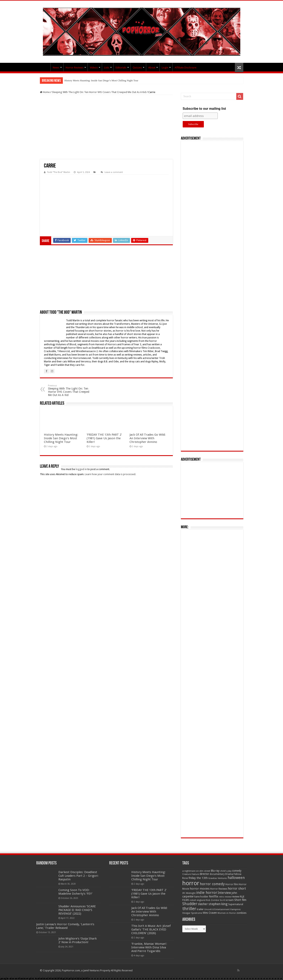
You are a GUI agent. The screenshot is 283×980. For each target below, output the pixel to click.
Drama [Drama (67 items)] (229, 874)
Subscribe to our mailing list (204, 109)
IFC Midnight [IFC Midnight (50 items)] (189, 893)
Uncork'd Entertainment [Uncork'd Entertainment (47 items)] (217, 909)
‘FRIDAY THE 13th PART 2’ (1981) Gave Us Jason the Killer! (104, 438)
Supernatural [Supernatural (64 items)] (236, 904)
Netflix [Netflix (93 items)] (214, 896)
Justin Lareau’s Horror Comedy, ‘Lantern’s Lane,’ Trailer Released (65, 926)
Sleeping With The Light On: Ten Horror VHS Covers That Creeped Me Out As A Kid (99, 92)
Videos (94, 68)
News (56, 68)
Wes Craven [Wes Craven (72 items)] (210, 913)
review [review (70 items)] (235, 897)
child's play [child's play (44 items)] (226, 871)
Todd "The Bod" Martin (59, 172)
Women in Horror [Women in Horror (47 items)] (227, 913)
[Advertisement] (106, 127)
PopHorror (45, 67)
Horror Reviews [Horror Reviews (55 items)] (219, 889)
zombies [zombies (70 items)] (242, 913)
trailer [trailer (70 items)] (200, 909)
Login (165, 68)
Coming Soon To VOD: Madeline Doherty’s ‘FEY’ (75, 892)
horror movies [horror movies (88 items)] (200, 889)
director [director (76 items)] (204, 874)
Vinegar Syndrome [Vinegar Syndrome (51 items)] (192, 913)
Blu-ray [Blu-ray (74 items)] (215, 871)
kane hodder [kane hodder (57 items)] (201, 897)
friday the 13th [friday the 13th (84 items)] (198, 878)
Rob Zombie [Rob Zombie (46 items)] (213, 900)
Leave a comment (114, 172)
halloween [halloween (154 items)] (236, 878)
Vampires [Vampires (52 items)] (235, 909)
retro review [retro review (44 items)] (225, 897)
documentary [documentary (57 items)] (217, 874)
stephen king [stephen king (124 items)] (218, 904)
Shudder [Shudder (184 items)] (190, 904)
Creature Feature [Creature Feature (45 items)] (191, 874)
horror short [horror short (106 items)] (237, 889)
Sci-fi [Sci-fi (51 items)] (222, 900)
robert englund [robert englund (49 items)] (198, 900)
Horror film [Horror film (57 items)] (232, 884)
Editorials (121, 68)
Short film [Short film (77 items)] (240, 900)
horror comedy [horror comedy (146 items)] (212, 884)
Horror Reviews (75, 68)
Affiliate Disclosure (186, 68)
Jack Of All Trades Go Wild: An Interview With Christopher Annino (148, 438)
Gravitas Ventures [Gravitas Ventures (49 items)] (218, 878)
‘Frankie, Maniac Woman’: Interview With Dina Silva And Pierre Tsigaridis (149, 947)
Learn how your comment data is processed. (110, 474)
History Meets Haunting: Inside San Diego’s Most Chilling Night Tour (101, 80)
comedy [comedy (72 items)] (237, 871)
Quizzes (137, 68)
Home (45, 92)
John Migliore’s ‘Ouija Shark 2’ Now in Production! (78, 940)
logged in (81, 469)
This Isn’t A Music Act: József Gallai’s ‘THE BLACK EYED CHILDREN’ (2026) (151, 929)
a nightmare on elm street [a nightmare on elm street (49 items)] (196, 871)
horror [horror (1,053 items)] (191, 883)
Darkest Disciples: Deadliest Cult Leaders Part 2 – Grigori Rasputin (78, 876)
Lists (107, 68)
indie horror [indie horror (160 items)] (207, 893)
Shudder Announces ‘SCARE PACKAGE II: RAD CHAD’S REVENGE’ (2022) (77, 910)
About (152, 68)
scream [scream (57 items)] (230, 900)
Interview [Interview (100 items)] (224, 893)
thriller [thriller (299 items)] (189, 909)
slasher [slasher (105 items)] (203, 904)
